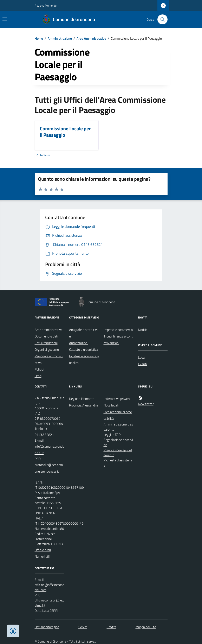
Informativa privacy (117, 399)
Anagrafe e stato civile (84, 333)
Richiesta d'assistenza (118, 463)
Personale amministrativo (49, 359)
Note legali (111, 405)
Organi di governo (47, 349)
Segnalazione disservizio (118, 442)
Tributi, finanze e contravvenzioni (118, 340)
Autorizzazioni (79, 343)
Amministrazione (60, 38)
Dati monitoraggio (47, 627)
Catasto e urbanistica (84, 349)
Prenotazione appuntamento (118, 453)
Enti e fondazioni (46, 343)
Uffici (38, 376)
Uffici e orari (43, 550)
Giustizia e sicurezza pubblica (84, 359)
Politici (39, 369)
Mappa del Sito (146, 627)
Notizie (143, 330)
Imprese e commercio (118, 330)
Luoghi (143, 357)
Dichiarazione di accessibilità (118, 415)
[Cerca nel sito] (161, 19)
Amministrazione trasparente (118, 427)
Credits (111, 627)
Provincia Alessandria (84, 405)
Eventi (142, 364)
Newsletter (146, 404)
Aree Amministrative (91, 38)
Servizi (83, 627)
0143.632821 (44, 435)
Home (39, 38)
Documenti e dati (46, 336)
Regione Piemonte (46, 5)
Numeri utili (43, 556)
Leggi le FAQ (112, 435)
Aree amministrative (49, 330)
